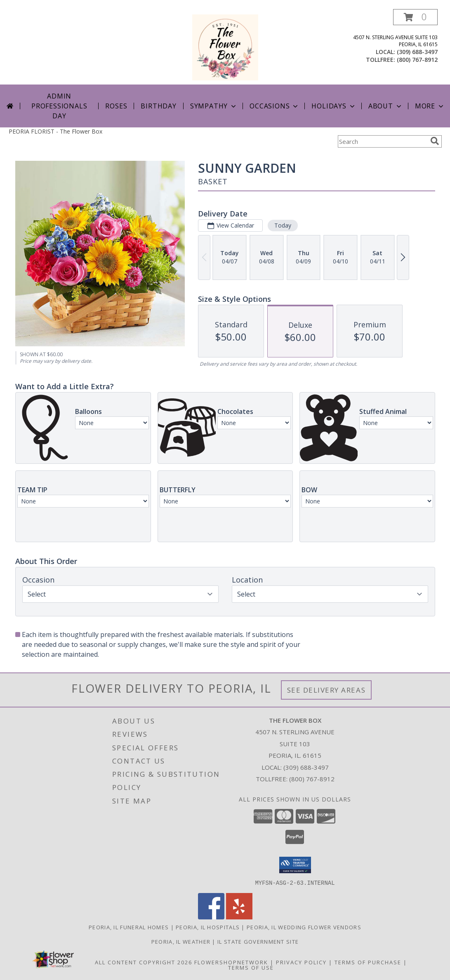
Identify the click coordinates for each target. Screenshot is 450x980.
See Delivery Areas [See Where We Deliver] (326, 690)
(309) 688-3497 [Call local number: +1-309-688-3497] (417, 52)
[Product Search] (382, 141)
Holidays (334, 106)
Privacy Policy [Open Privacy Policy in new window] (301, 962)
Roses (116, 106)
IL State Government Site (258, 941)
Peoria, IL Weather (181, 941)
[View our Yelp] (239, 917)
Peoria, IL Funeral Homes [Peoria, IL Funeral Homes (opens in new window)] (129, 927)
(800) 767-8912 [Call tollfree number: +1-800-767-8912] (417, 60)
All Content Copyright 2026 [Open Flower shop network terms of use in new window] (144, 962)
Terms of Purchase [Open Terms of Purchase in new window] (368, 962)
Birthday (158, 106)
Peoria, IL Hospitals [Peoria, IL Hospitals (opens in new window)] (208, 927)
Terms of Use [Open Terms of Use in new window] (251, 967)
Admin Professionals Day (59, 106)
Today (282, 225)
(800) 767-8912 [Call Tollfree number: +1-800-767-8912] (312, 779)
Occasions (274, 106)
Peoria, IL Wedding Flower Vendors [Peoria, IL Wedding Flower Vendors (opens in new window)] (304, 927)
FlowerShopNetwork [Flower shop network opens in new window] (231, 962)
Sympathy (214, 106)
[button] (415, 17)
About (386, 106)
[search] (435, 141)
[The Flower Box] (225, 47)
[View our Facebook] (211, 917)
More (430, 106)
